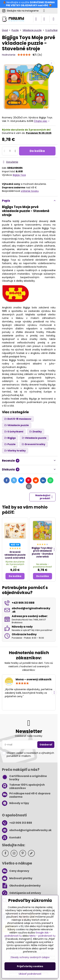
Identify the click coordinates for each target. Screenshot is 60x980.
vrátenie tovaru (30, 191)
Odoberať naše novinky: (29, 736)
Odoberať (46, 745)
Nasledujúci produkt (44, 497)
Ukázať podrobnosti (30, 974)
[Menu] (54, 19)
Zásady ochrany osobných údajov (30, 957)
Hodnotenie (9, 55)
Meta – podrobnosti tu (42, 936)
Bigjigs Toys (19, 175)
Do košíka (37, 151)
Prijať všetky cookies (30, 966)
